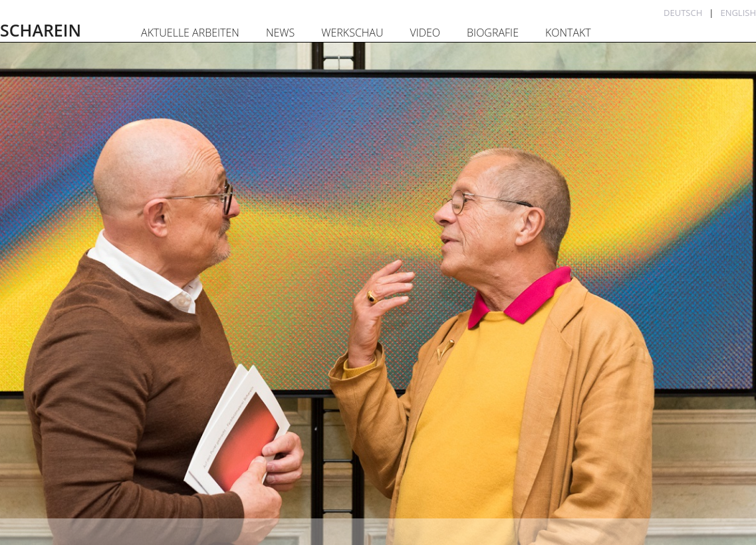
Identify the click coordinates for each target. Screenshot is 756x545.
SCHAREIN (41, 30)
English (738, 13)
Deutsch (683, 13)
